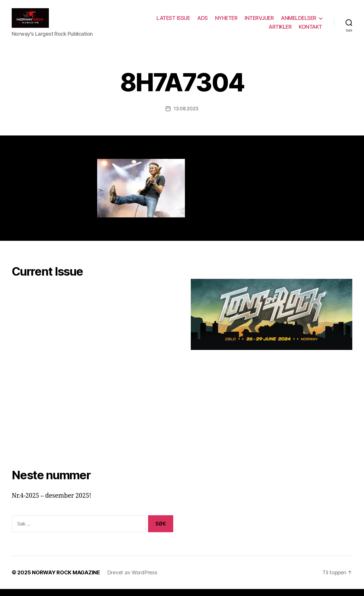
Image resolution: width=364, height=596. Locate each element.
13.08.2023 (186, 116)
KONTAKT (310, 30)
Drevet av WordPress (132, 579)
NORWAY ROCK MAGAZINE (66, 579)
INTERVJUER (259, 22)
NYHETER (226, 22)
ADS (202, 22)
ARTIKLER (280, 30)
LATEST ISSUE (173, 22)
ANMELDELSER (299, 22)
